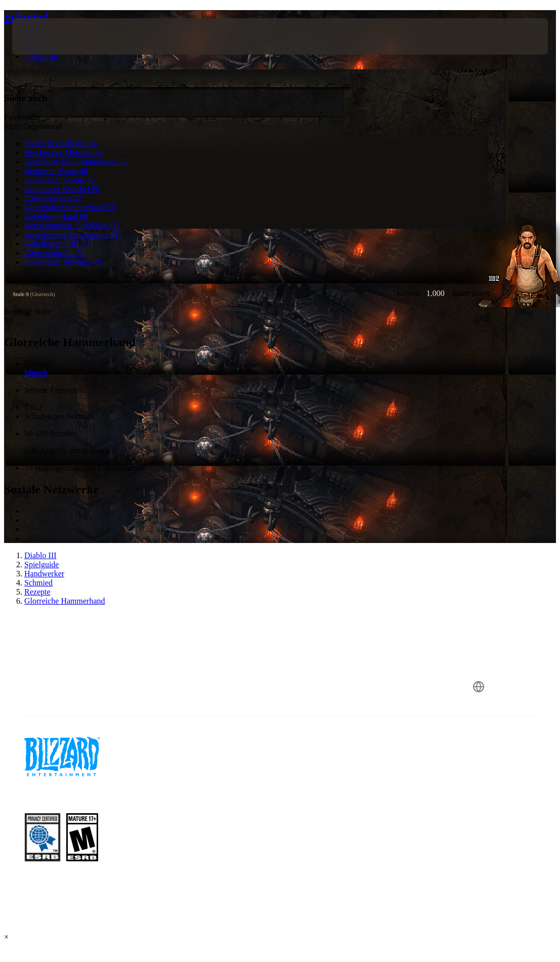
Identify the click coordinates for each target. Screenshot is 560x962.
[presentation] (42, 36)
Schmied (26, 17)
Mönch (36, 373)
